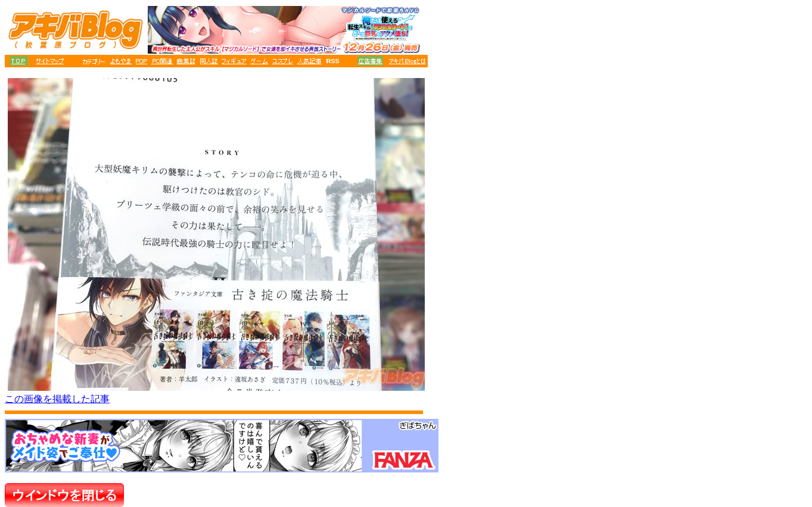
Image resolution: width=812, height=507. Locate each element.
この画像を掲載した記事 (57, 399)
